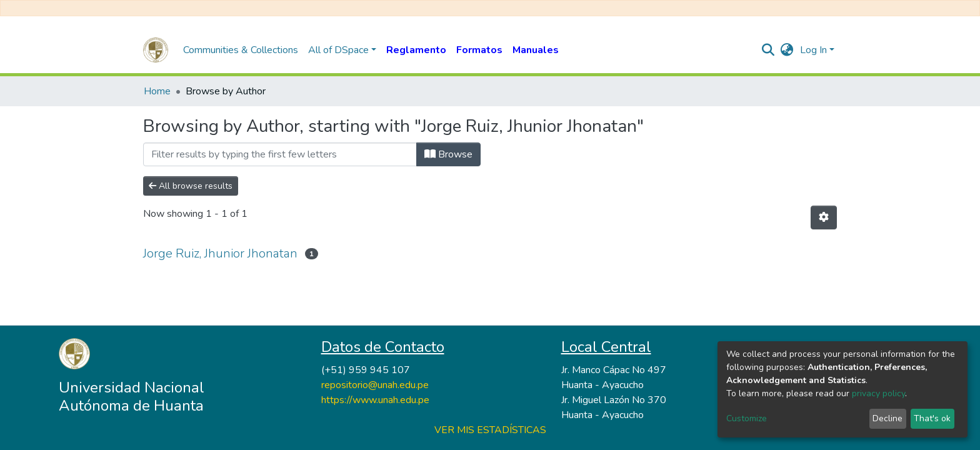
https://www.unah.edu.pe (375, 400)
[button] (787, 50)
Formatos (479, 50)
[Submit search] (768, 50)
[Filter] (280, 154)
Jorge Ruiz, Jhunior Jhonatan (220, 253)
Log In (813, 50)
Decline (887, 418)
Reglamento (416, 50)
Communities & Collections (241, 50)
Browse (448, 154)
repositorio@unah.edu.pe (375, 385)
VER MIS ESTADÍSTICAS (490, 430)
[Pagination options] (824, 217)
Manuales (536, 50)
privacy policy (878, 393)
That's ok (932, 418)
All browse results (191, 186)
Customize (747, 418)
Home (157, 91)
